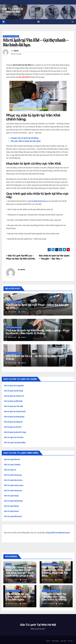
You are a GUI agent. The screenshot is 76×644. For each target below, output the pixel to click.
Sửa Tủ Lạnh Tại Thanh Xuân (51, 564)
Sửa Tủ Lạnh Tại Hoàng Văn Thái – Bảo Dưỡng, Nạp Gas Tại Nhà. (56, 571)
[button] (73, 22)
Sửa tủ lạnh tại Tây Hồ (13, 591)
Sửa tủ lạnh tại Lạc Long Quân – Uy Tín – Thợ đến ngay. (19, 597)
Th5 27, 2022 (49, 604)
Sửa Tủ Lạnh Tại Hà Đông (11, 36)
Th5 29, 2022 (13, 604)
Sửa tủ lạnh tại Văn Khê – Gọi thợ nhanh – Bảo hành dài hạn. (35, 42)
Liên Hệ (63, 641)
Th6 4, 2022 (49, 580)
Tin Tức (8, 564)
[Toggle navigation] (39, 22)
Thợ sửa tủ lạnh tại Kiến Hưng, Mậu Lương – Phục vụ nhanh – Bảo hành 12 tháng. (38, 332)
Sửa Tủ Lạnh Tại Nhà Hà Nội (13, 10)
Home (48, 641)
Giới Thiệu (55, 641)
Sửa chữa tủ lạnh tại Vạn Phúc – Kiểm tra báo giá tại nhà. (37, 306)
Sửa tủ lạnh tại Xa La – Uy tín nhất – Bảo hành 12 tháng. (36, 357)
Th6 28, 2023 (13, 580)
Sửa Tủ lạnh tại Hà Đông (13, 391)
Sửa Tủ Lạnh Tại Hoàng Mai (51, 591)
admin (16, 51)
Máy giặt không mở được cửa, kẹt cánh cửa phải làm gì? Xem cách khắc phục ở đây (20, 571)
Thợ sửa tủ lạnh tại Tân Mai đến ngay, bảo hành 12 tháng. (54, 597)
